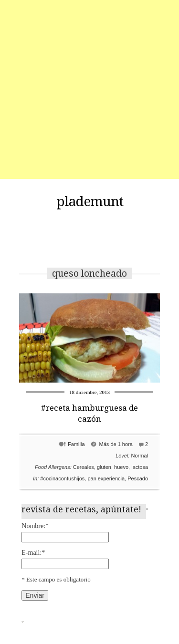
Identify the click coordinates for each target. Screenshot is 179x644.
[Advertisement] (89, 89)
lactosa (140, 467)
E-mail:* (33, 553)
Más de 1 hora (116, 444)
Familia (76, 444)
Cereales (84, 467)
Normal (140, 456)
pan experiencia (106, 478)
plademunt (90, 202)
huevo (121, 467)
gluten (104, 467)
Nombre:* (35, 526)
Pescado (138, 478)
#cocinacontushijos (62, 478)
